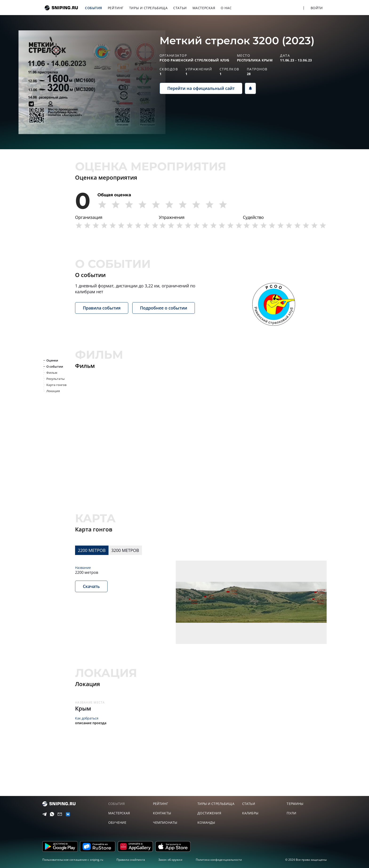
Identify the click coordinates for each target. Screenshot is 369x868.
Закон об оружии (170, 860)
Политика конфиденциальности (219, 860)
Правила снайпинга (131, 860)
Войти (317, 8)
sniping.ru (61, 8)
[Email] (59, 814)
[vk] (67, 814)
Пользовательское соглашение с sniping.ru (73, 860)
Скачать (91, 586)
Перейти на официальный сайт (201, 88)
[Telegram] (44, 814)
